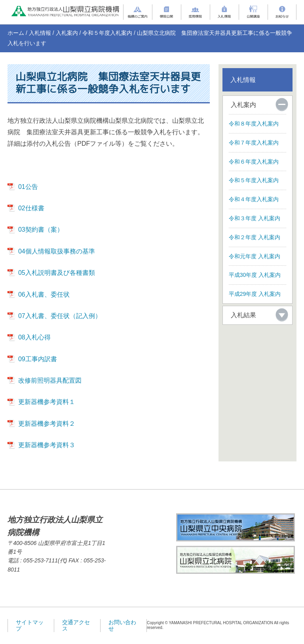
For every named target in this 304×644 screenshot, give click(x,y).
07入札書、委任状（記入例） (60, 316)
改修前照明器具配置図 (50, 380)
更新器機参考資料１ (47, 402)
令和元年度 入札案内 (255, 256)
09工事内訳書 (38, 359)
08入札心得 (34, 337)
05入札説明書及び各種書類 (57, 273)
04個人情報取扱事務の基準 (57, 251)
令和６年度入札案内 (254, 162)
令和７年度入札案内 (254, 143)
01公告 (28, 187)
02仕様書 (31, 208)
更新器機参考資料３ (47, 445)
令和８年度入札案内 (254, 124)
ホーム (16, 33)
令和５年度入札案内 (107, 33)
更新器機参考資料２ (47, 424)
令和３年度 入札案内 (255, 218)
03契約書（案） (41, 230)
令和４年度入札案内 (254, 199)
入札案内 (67, 33)
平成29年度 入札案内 (255, 294)
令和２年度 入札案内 (255, 237)
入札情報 (40, 33)
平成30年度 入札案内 (255, 275)
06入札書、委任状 (44, 294)
